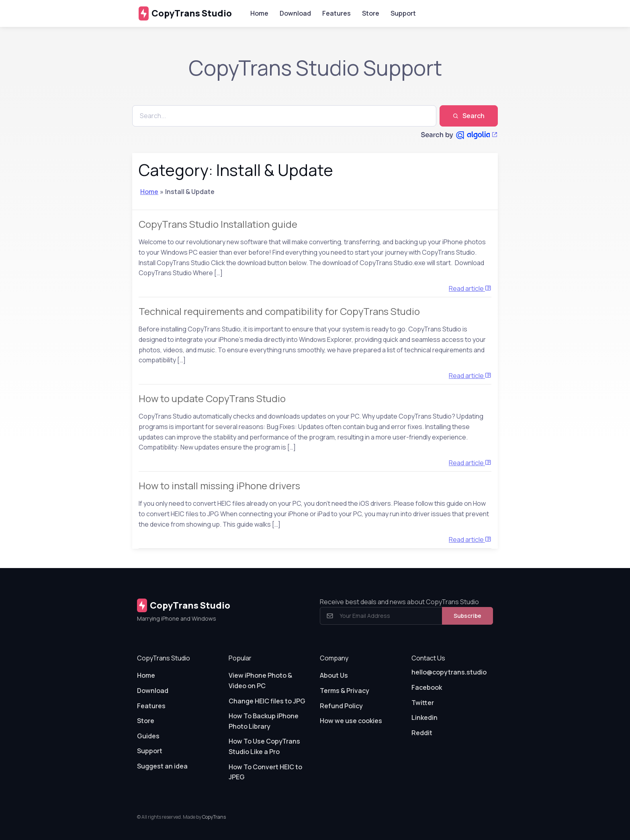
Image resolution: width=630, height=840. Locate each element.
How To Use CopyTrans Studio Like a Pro (264, 746)
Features (336, 13)
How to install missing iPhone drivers (219, 485)
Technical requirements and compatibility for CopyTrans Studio (279, 311)
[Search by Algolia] (459, 135)
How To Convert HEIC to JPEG (265, 772)
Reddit (422, 733)
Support (403, 13)
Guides (148, 736)
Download (295, 13)
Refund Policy (341, 706)
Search (469, 116)
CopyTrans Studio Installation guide (218, 224)
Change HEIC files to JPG (267, 701)
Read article (470, 288)
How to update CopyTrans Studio (212, 398)
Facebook (427, 687)
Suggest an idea (162, 766)
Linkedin (424, 717)
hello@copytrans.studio (449, 672)
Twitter (423, 703)
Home (259, 13)
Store (371, 13)
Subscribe (467, 616)
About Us (334, 675)
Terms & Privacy (345, 691)
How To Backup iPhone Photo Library (264, 721)
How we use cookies (351, 721)
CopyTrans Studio (185, 13)
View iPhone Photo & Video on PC (260, 681)
